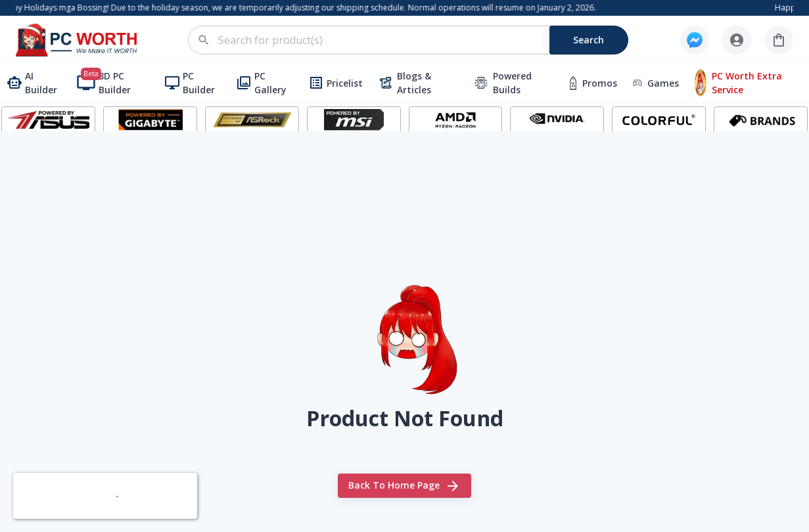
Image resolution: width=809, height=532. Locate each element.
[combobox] (416, 40)
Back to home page (404, 486)
